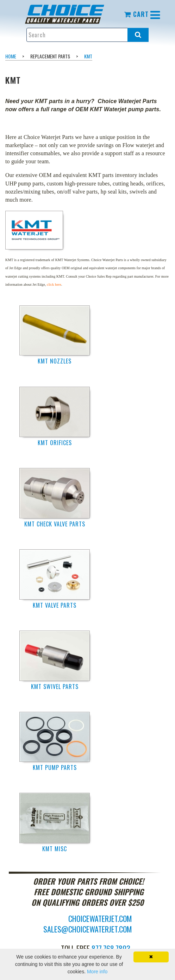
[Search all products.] (138, 35)
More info (97, 972)
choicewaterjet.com (100, 918)
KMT (88, 56)
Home (11, 56)
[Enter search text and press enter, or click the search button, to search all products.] (88, 35)
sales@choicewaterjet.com (88, 929)
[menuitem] (70, 14)
